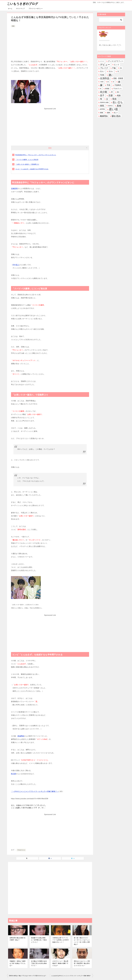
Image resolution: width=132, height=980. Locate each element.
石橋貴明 (14, 188)
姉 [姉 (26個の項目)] (113, 82)
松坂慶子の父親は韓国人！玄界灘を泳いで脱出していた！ (39, 940)
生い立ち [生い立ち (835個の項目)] (118, 102)
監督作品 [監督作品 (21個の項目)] (110, 106)
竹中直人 (16, 265)
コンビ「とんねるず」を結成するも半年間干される (32, 169)
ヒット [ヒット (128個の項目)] (117, 65)
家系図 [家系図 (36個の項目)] (107, 89)
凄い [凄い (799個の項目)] (111, 75)
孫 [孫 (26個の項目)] (101, 89)
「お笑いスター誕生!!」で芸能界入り (27, 164)
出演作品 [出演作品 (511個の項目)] (105, 78)
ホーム (10, 9)
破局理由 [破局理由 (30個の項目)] (102, 109)
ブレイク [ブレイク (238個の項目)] (104, 68)
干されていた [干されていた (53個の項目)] (118, 89)
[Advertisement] (50, 43)
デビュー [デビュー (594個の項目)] (105, 65)
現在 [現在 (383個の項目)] (114, 99)
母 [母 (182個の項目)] (101, 99)
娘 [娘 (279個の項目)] (119, 82)
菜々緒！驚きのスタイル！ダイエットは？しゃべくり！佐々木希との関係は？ (82, 941)
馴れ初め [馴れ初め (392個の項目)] (116, 116)
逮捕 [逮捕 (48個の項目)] (108, 113)
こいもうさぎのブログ (23, 3)
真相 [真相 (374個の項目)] (119, 106)
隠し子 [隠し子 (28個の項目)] (116, 113)
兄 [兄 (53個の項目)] (118, 71)
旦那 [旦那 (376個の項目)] (111, 95)
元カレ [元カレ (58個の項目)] (111, 71)
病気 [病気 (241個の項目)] (102, 106)
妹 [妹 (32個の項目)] (108, 82)
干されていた (21, 850)
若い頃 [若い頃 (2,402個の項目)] (113, 109)
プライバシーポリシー (36, 9)
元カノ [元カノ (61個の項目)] (102, 71)
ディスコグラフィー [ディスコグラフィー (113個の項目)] (116, 61)
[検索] (111, 20)
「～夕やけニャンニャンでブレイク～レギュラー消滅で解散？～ (35, 791)
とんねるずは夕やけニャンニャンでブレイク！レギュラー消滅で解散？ (71, 976)
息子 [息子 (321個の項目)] (102, 95)
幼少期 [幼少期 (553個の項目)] (104, 92)
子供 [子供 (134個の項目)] (108, 85)
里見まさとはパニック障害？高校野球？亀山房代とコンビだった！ (82, 963)
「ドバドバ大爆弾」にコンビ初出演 (27, 159)
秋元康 (13, 774)
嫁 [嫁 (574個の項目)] (101, 85)
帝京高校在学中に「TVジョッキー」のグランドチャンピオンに (36, 155)
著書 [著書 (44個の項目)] (101, 113)
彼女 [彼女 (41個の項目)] (118, 92)
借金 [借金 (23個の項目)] (121, 68)
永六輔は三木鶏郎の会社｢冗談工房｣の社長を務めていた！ (39, 963)
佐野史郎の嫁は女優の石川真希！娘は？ (18, 939)
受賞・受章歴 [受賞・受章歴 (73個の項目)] (118, 78)
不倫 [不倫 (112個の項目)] (114, 68)
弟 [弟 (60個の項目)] (112, 92)
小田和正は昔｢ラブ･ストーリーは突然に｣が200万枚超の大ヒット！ (61, 940)
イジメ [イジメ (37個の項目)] (102, 61)
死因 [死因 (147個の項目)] (119, 95)
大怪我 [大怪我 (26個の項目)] (102, 82)
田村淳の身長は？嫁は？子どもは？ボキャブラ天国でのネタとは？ (28, 976)
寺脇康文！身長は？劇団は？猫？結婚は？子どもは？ (18, 963)
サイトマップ (20, 9)
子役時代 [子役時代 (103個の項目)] (118, 85)
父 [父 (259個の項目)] (107, 99)
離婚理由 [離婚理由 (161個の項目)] (104, 116)
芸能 (13, 26)
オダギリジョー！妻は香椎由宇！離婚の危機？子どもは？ (60, 963)
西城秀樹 (21, 736)
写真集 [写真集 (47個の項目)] (102, 75)
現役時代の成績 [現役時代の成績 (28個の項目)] (104, 102)
